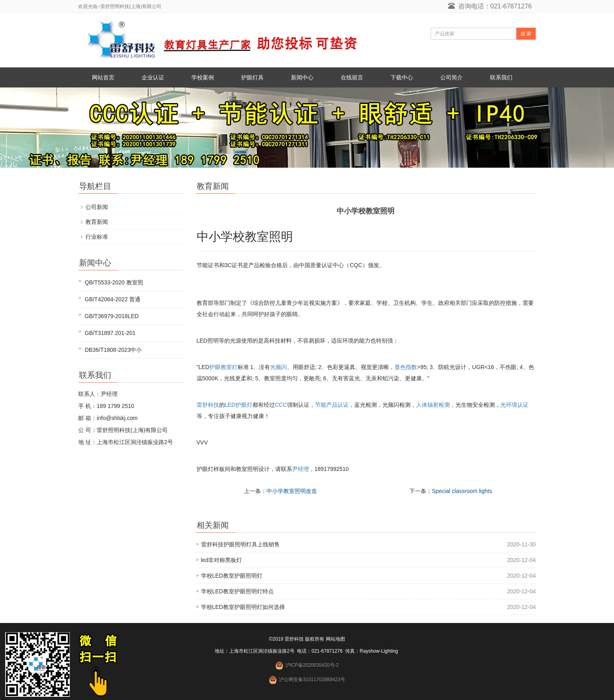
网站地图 (335, 639)
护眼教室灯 (224, 367)
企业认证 (153, 77)
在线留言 (352, 77)
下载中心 (402, 77)
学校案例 (203, 77)
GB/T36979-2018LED (112, 316)
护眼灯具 (252, 77)
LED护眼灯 (239, 405)
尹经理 (301, 469)
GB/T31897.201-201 (110, 333)
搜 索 (526, 34)
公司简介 (451, 77)
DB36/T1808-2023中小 (113, 350)
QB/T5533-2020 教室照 (114, 282)
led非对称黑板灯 (222, 560)
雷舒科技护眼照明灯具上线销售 (240, 544)
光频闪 (279, 367)
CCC (281, 405)
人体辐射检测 (433, 405)
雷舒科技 (208, 405)
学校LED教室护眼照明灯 (232, 576)
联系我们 (501, 77)
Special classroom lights (462, 491)
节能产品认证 (332, 405)
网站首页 (103, 77)
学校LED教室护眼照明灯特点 (237, 591)
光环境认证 (514, 405)
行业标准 (97, 237)
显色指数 (406, 367)
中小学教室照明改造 (292, 491)
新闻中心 (302, 77)
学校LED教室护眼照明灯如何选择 (243, 607)
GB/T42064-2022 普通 (113, 299)
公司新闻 (97, 207)
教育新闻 (97, 222)
